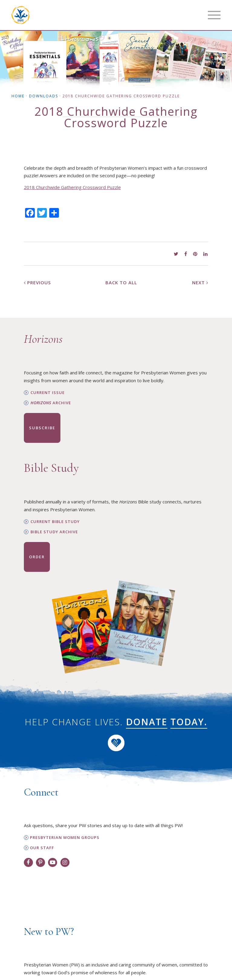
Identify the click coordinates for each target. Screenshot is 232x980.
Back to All (121, 282)
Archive (51, 403)
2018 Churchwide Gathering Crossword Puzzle (72, 187)
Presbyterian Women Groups (65, 838)
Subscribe (42, 428)
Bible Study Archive (54, 532)
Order (37, 557)
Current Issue (48, 393)
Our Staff (42, 848)
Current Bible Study (55, 522)
